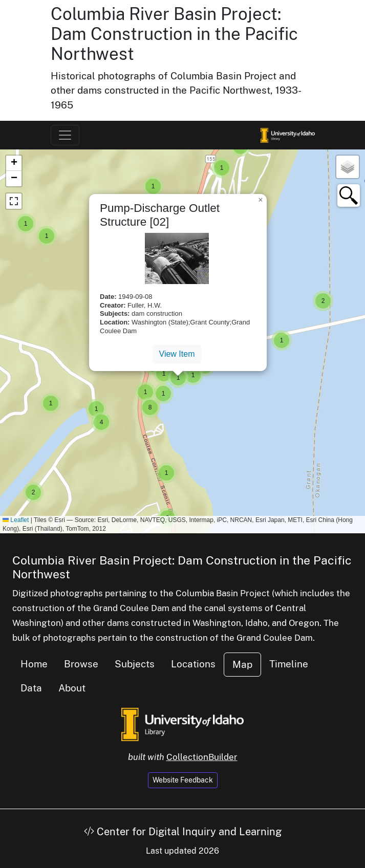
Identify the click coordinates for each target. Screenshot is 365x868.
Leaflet (16, 520)
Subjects (135, 664)
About (72, 688)
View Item (177, 354)
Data (31, 688)
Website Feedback (183, 780)
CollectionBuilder (202, 757)
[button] (323, 301)
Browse (81, 664)
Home (34, 664)
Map (242, 664)
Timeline (289, 664)
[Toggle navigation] (65, 135)
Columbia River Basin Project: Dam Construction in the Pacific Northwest (174, 34)
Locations (193, 664)
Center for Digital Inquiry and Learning (183, 832)
